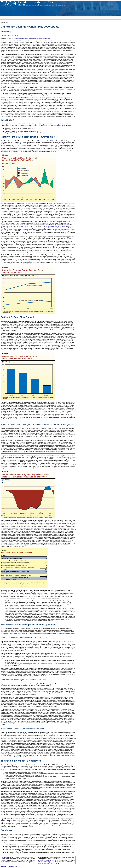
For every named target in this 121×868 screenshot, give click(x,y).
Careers (77, 18)
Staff (69, 18)
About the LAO (87, 18)
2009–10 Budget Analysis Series (60, 124)
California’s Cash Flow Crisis (27, 124)
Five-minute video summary (9, 35)
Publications (28, 18)
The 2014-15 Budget (40, 18)
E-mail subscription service (46, 860)
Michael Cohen (21, 859)
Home (9, 18)
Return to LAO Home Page (9, 867)
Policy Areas (17, 18)
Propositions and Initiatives (57, 18)
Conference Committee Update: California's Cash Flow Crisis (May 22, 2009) (29, 38)
